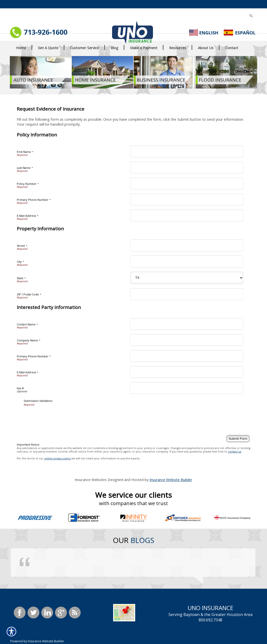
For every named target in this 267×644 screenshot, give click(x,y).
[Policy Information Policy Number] (187, 183)
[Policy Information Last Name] (187, 168)
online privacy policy (58, 458)
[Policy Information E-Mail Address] (187, 215)
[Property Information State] (187, 278)
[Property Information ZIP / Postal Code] (187, 294)
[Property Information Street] (187, 245)
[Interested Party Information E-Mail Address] (187, 372)
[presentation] (61, 416)
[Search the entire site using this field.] (240, 5)
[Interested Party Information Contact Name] (187, 324)
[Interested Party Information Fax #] (187, 388)
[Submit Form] (238, 439)
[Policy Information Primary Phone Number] (187, 199)
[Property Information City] (187, 261)
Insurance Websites (91, 480)
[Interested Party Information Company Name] (187, 340)
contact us (235, 452)
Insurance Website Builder (171, 480)
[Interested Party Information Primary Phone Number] (187, 356)
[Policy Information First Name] (187, 152)
